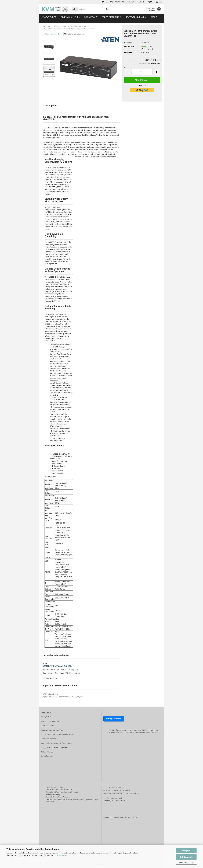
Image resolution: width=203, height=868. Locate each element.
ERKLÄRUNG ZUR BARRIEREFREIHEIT (55, 747)
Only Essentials (186, 857)
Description (51, 105)
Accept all (186, 851)
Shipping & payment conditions (52, 730)
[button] (150, 2)
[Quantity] (142, 72)
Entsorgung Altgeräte (48, 739)
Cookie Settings (46, 756)
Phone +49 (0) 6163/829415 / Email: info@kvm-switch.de (123, 2)
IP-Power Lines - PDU (137, 17)
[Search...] (75, 9)
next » (54, 34)
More (154, 17)
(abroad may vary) (147, 49)
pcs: (125, 67)
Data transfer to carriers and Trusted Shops (57, 743)
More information (186, 863)
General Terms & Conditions (51, 721)
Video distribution (112, 17)
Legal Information (47, 726)
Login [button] (159, 2)
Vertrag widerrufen (114, 719)
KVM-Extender (48, 17)
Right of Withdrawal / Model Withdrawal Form (57, 734)
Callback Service (47, 752)
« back (46, 34)
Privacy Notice (61, 855)
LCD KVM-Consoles (70, 17)
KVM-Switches (91, 17)
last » (60, 34)
